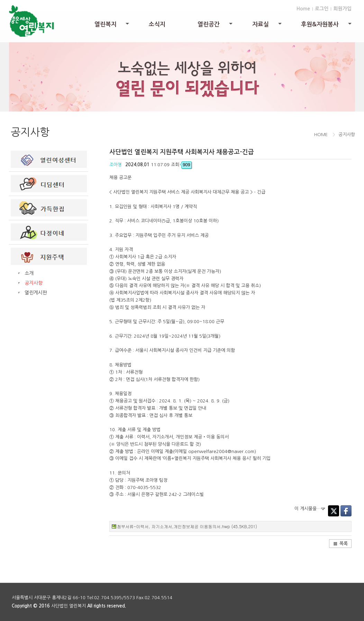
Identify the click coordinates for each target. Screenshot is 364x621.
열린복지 (112, 26)
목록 (340, 544)
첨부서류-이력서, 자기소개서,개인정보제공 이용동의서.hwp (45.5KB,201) (187, 526)
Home (303, 9)
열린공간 (216, 26)
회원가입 (342, 9)
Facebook (346, 511)
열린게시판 (36, 293)
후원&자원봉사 (327, 26)
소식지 (157, 24)
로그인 (322, 9)
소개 (29, 273)
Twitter (334, 511)
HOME (321, 135)
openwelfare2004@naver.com (221, 451)
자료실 (267, 26)
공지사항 (34, 283)
